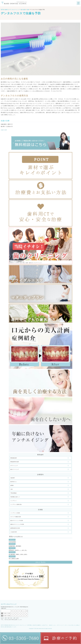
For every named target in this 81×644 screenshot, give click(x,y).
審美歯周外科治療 (15, 462)
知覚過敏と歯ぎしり (15, 497)
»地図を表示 (3, 608)
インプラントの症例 (15, 513)
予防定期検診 (14, 493)
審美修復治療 (14, 458)
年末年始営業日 (12, 542)
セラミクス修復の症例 (16, 517)
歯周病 (12, 485)
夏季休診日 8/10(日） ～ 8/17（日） (18, 550)
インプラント (14, 501)
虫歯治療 (12, 478)
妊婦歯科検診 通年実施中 (15, 546)
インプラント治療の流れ (16, 504)
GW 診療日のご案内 (14, 559)
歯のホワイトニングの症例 (17, 521)
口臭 (11, 489)
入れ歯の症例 (14, 532)
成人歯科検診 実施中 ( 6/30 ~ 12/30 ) (18, 554)
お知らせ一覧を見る (40, 562)
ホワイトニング (14, 466)
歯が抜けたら (14, 482)
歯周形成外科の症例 (15, 528)
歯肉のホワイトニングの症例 (17, 524)
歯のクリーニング (15, 469)
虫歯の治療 (4, 130)
